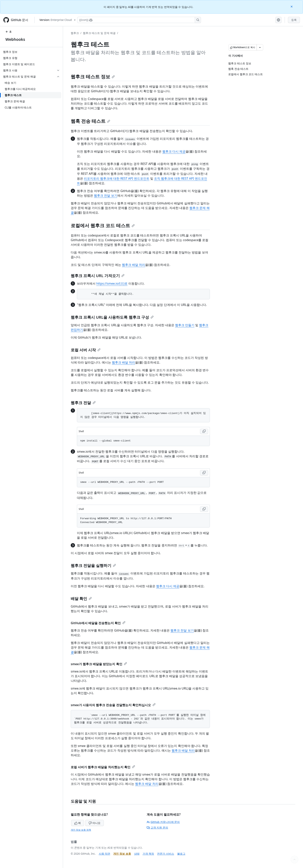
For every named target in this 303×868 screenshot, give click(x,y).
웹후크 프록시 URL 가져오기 (98, 276)
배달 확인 (81, 599)
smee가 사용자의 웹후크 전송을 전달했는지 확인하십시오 (113, 705)
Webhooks (15, 39)
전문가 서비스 (166, 854)
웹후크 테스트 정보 (93, 76)
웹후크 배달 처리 (134, 265)
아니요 (94, 823)
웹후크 (75, 33)
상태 (137, 854)
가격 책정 (148, 854)
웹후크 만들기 (185, 325)
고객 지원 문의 (157, 827)
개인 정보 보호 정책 (81, 830)
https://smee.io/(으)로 (112, 283)
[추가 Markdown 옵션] (260, 47)
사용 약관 (105, 854)
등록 (294, 20)
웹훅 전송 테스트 (90, 121)
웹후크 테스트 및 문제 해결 (99, 33)
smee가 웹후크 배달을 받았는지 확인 (99, 664)
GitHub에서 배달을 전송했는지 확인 (98, 623)
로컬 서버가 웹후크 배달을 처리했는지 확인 (103, 767)
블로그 (181, 854)
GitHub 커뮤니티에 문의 (163, 822)
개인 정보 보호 (122, 854)
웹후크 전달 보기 (106, 195)
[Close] (292, 6)
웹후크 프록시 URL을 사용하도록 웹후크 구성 (112, 317)
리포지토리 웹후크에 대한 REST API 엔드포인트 (117, 178)
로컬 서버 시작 (86, 350)
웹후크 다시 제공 (174, 151)
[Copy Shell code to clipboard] (204, 431)
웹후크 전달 (83, 403)
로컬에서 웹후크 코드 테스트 (103, 225)
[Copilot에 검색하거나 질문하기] (139, 20)
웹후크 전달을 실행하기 (93, 565)
